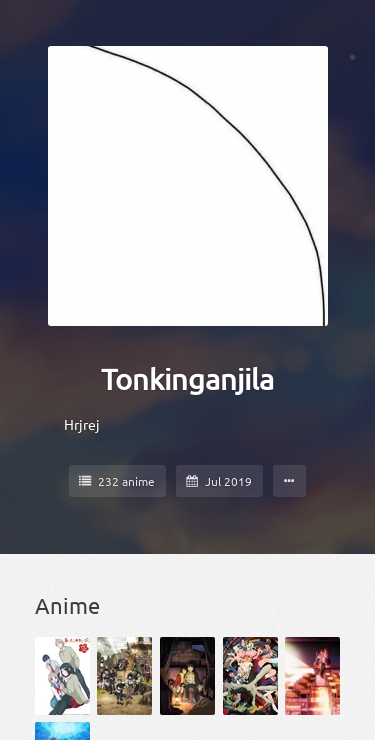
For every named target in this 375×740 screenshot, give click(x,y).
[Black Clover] (124, 676)
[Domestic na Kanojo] (312, 676)
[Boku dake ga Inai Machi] (187, 676)
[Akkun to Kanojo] (62, 676)
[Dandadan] (250, 676)
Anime (67, 605)
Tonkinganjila (187, 379)
